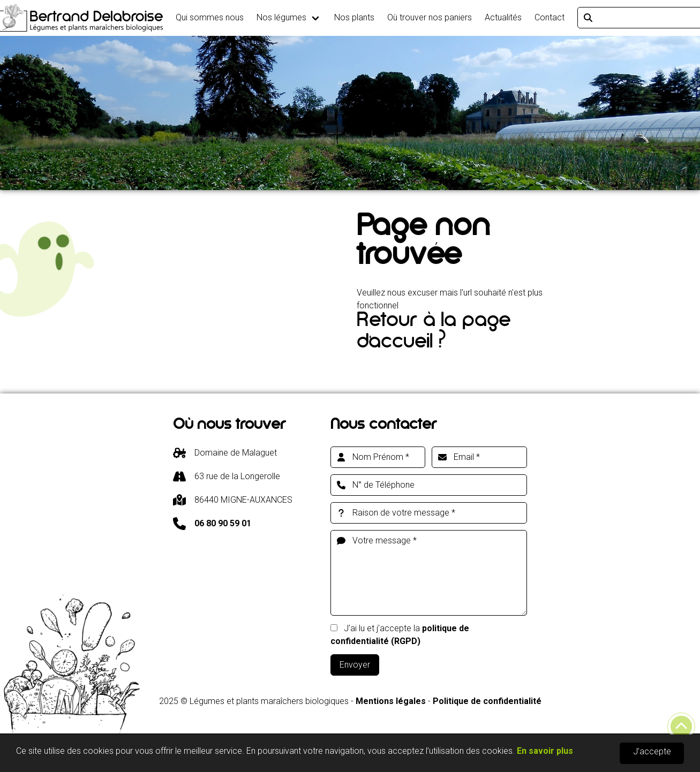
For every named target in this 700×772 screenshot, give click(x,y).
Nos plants (354, 17)
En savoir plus (545, 751)
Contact (550, 17)
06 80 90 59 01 (223, 523)
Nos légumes (281, 17)
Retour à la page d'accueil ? (434, 334)
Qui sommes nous (210, 17)
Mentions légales (391, 701)
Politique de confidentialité (487, 701)
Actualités (503, 17)
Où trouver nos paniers (430, 17)
